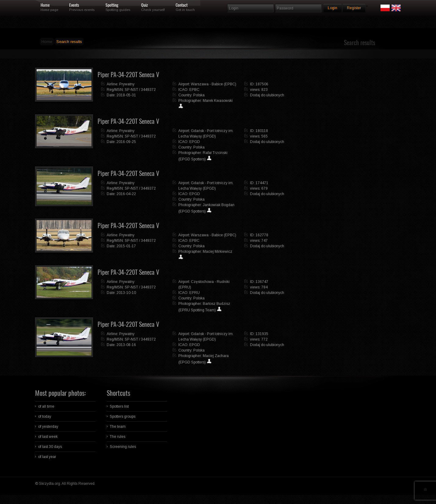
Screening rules (123, 447)
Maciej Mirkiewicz (218, 252)
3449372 (148, 90)
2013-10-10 (126, 293)
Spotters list (119, 406)
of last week (48, 437)
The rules (118, 437)
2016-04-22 (126, 194)
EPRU (195, 293)
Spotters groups (123, 416)
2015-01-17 (126, 246)
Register (354, 8)
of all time (46, 406)
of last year (47, 457)
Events (74, 5)
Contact (182, 5)
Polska (199, 95)
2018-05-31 (126, 95)
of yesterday (48, 427)
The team (118, 427)
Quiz (145, 5)
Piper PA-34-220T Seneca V (128, 75)
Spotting (112, 5)
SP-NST (131, 90)
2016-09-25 (126, 142)
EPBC (194, 90)
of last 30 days (50, 447)
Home (45, 5)
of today (45, 416)
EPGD (195, 142)
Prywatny (127, 84)
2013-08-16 (126, 345)
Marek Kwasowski (218, 101)
